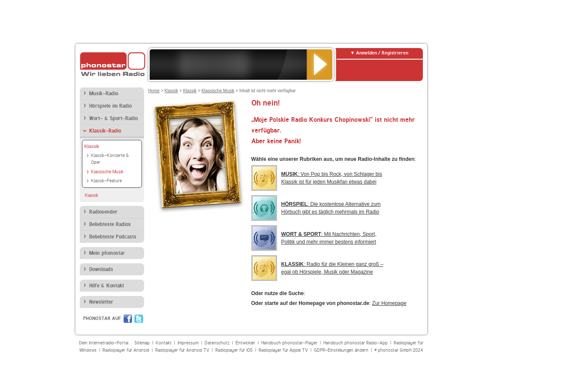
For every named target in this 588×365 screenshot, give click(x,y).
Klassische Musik (107, 172)
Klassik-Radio (105, 131)
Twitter (139, 319)
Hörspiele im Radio (110, 106)
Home (154, 91)
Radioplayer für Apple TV (283, 350)
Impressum (188, 343)
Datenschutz (217, 343)
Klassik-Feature (106, 181)
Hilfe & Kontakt (107, 286)
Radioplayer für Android (126, 350)
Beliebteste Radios (110, 224)
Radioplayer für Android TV (182, 350)
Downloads (101, 269)
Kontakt (164, 343)
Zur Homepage (389, 303)
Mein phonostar (107, 253)
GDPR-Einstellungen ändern (341, 350)
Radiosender (103, 212)
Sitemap (142, 343)
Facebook (128, 319)
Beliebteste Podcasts (113, 237)
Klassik (92, 146)
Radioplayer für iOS (234, 350)
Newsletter (101, 302)
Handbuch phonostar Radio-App (356, 343)
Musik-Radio (104, 94)
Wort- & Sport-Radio (113, 118)
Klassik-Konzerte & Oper (110, 159)
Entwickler (245, 343)
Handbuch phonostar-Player (289, 343)
